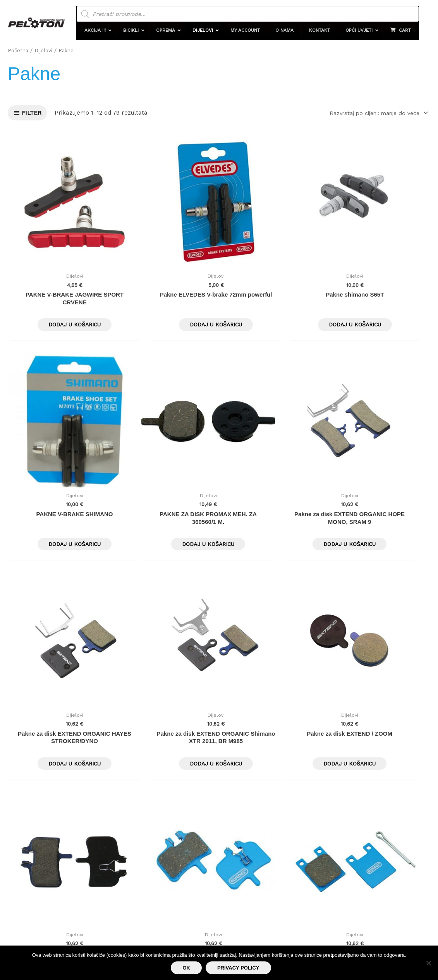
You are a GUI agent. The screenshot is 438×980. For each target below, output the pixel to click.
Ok (186, 968)
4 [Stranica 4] (67, 711)
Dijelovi (44, 50)
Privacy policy (238, 968)
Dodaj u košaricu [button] (58, 292)
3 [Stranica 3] (50, 711)
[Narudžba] (374, 113)
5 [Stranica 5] (85, 711)
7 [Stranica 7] (119, 711)
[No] (428, 963)
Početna (18, 50)
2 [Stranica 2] (33, 711)
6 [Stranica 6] (102, 711)
